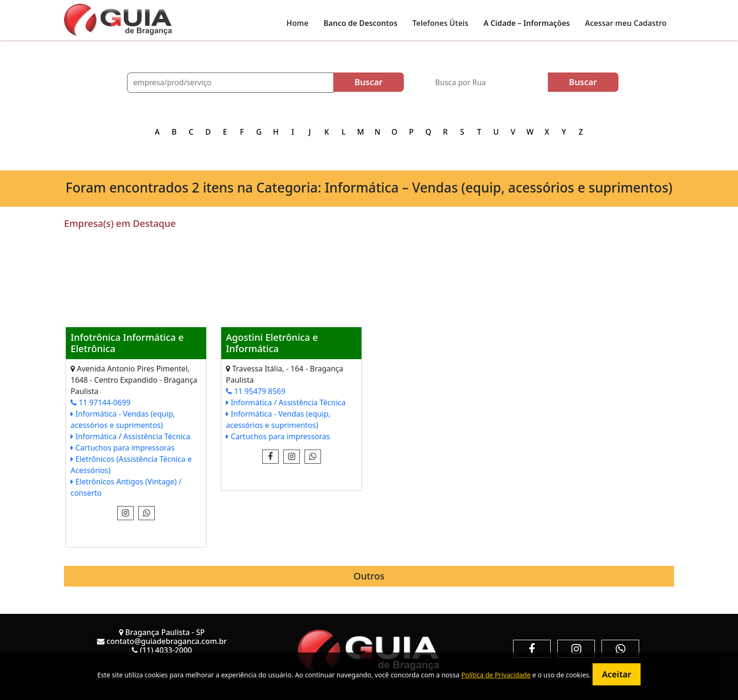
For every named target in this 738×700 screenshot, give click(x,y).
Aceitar (617, 674)
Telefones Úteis (440, 23)
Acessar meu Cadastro (626, 23)
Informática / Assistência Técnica (130, 436)
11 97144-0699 (100, 402)
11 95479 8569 (256, 391)
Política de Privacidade (496, 675)
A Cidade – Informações (526, 23)
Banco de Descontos (360, 23)
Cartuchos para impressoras (123, 448)
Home (298, 23)
